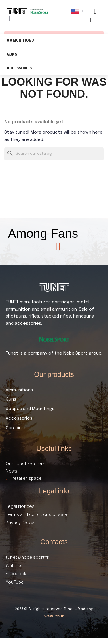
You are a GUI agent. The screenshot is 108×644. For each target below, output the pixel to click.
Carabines (16, 428)
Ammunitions (54, 41)
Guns (54, 55)
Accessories (54, 69)
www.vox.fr (54, 616)
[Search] (54, 154)
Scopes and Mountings (30, 409)
